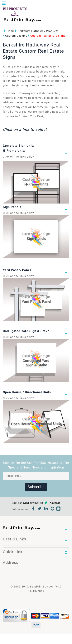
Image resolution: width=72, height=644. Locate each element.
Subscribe (36, 487)
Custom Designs (15, 36)
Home (10, 31)
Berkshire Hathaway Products (37, 31)
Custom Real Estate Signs (47, 36)
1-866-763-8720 (48, 22)
